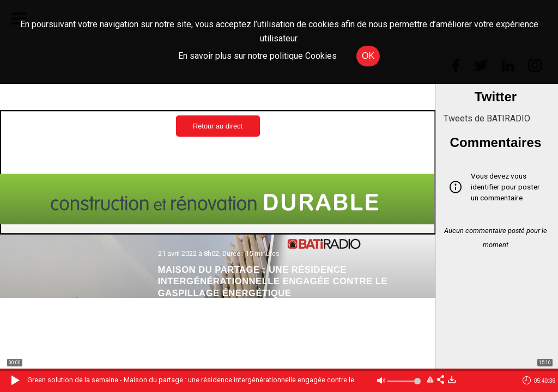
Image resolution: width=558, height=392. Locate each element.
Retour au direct (218, 126)
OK (368, 56)
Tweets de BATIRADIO (487, 118)
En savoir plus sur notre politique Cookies (257, 56)
